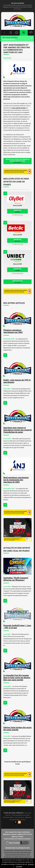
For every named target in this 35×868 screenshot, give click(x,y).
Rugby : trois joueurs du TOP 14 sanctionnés (17, 381)
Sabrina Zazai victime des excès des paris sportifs (17, 729)
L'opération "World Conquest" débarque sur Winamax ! (16, 579)
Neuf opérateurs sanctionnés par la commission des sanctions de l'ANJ (16, 480)
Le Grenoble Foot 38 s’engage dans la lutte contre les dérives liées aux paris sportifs (17, 677)
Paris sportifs (17, 282)
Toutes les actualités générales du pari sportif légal (17, 161)
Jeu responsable (15, 820)
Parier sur (17, 211)
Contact (23, 820)
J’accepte (19, 866)
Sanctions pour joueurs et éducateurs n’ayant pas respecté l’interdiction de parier (17, 430)
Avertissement (19, 817)
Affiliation (28, 817)
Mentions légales (8, 817)
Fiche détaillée (18, 215)
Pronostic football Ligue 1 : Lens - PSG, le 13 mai (17, 626)
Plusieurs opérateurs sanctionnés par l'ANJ (13, 331)
